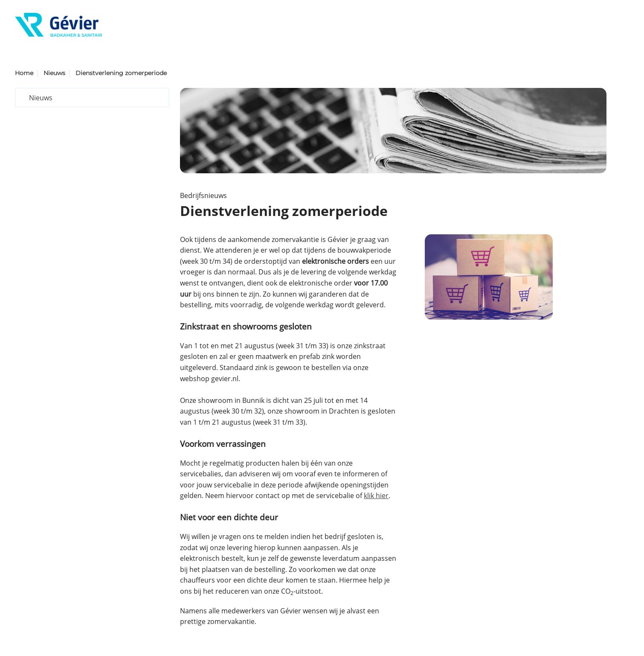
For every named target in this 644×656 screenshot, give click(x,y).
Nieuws (54, 73)
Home (24, 73)
